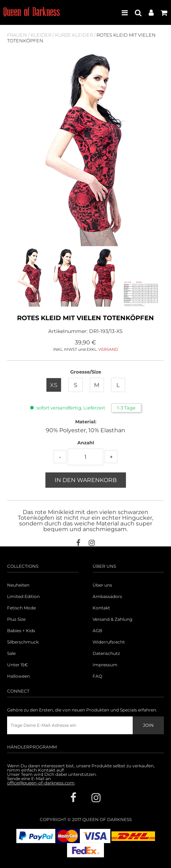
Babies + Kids (21, 631)
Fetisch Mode (21, 608)
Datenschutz (106, 653)
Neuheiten (18, 585)
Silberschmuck (23, 642)
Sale (11, 653)
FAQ (97, 676)
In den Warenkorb (86, 480)
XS (54, 385)
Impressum (105, 665)
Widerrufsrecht (109, 642)
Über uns (102, 585)
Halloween (18, 676)
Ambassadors (107, 597)
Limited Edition (23, 597)
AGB (97, 631)
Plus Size (16, 619)
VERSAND (108, 349)
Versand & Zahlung (112, 619)
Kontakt (101, 608)
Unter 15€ (18, 665)
